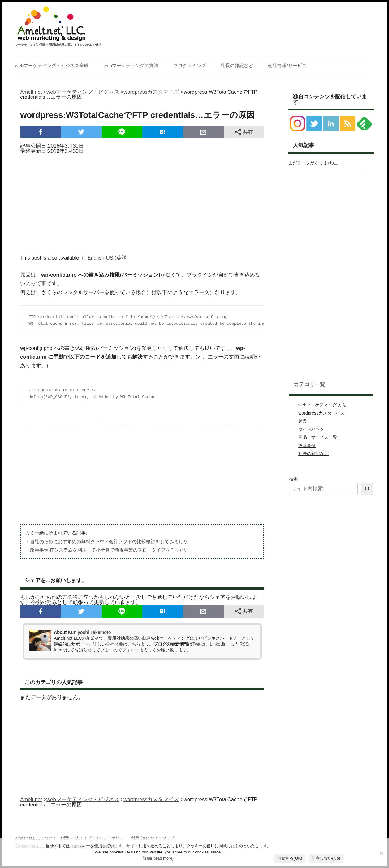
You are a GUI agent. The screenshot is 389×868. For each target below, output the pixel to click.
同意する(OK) (290, 858)
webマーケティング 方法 (322, 405)
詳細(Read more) (158, 858)
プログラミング (190, 65)
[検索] (367, 489)
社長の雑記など (237, 65)
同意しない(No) (326, 858)
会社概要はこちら (123, 644)
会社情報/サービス (287, 65)
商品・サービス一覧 (318, 437)
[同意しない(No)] (381, 853)
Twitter (199, 644)
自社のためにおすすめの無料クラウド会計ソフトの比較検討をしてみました (109, 541)
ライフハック (311, 429)
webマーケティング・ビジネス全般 (52, 65)
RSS (244, 644)
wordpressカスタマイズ (321, 413)
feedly (60, 650)
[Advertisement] (142, 202)
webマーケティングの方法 (131, 65)
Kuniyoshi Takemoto (89, 632)
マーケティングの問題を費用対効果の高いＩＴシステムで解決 (58, 45)
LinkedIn (218, 644)
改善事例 (307, 445)
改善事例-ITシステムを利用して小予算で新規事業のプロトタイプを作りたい (109, 550)
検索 (293, 479)
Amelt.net (31, 92)
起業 (303, 421)
